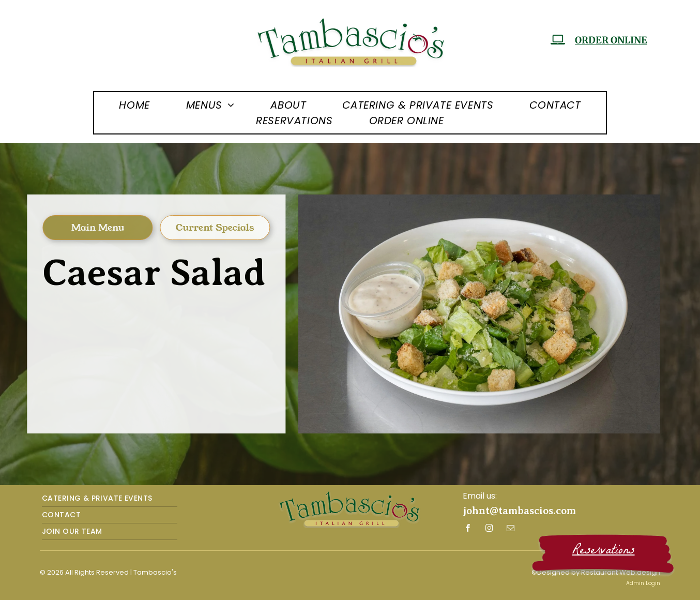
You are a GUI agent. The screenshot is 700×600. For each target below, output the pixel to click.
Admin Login (643, 583)
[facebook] (468, 529)
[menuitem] (134, 105)
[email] (511, 529)
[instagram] (490, 529)
